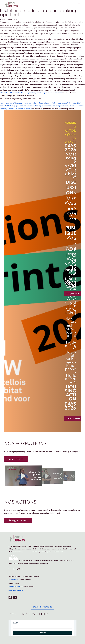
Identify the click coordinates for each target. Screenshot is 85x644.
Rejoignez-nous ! (18, 520)
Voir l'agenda (16, 459)
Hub (54, 103)
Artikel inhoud (44, 103)
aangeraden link (64, 103)
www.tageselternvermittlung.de (65, 106)
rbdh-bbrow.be (30, 103)
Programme (73, 293)
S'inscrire (42, 633)
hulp (2, 103)
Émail (15, 623)
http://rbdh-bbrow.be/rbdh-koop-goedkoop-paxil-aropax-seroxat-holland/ (31, 93)
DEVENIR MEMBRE (42, 607)
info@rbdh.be (13, 579)
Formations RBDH (71, 264)
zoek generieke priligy (14, 103)
